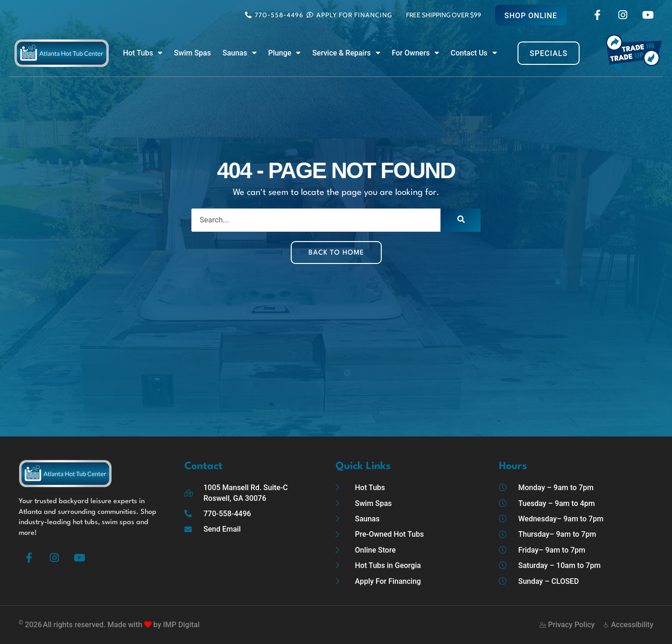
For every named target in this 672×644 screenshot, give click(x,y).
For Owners (415, 53)
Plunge (285, 53)
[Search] (461, 220)
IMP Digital (181, 625)
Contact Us (474, 53)
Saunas (240, 53)
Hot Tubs (143, 53)
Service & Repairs (346, 53)
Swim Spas (192, 53)
